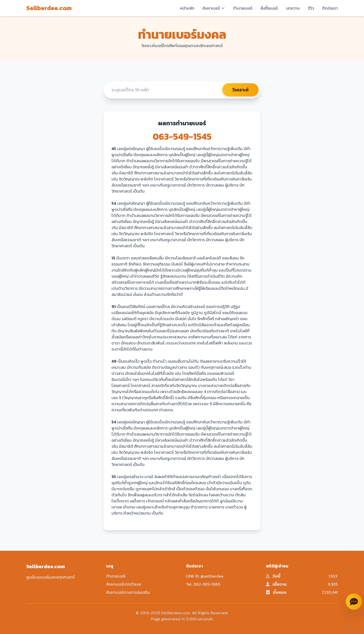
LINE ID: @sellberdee (205, 576)
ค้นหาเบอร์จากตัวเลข (124, 584)
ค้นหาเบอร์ (214, 8)
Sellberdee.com (49, 8)
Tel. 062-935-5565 (203, 584)
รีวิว (311, 8)
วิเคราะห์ (240, 90)
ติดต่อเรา (330, 8)
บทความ (293, 8)
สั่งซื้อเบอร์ (269, 8)
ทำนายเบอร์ (243, 8)
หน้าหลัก (187, 8)
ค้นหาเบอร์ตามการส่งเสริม (128, 592)
